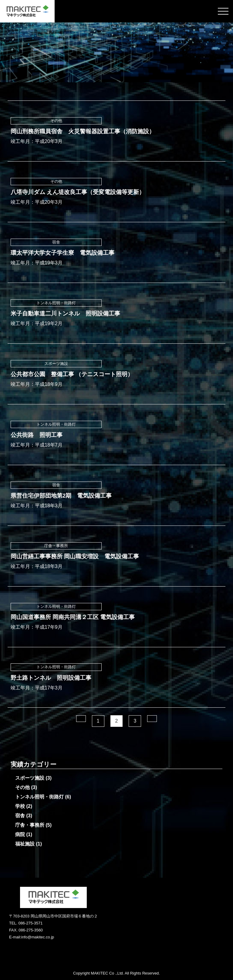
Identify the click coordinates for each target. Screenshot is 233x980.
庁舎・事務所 (30, 825)
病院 (20, 834)
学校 (20, 806)
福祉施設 (25, 844)
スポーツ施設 (30, 778)
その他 (22, 787)
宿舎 (20, 816)
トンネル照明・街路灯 (39, 797)
